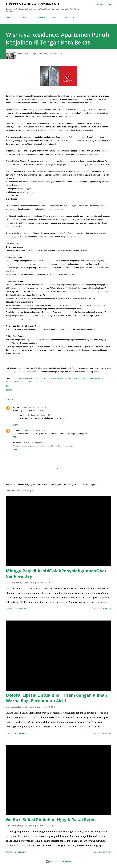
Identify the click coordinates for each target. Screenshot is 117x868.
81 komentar (20, 852)
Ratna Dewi (17, 443)
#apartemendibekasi (32, 378)
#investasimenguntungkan (54, 378)
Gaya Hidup (24, 17)
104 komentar (21, 609)
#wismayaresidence (24, 382)
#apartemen (17, 378)
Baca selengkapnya (103, 609)
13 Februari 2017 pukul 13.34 (39, 415)
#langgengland (74, 378)
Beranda (9, 17)
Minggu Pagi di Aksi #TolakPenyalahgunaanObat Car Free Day (56, 574)
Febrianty (17, 430)
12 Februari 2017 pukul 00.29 (34, 407)
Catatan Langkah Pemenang (32, 4)
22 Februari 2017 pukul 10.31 (34, 430)
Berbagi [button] (9, 390)
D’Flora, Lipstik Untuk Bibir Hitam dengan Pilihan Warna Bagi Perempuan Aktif (57, 698)
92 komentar (20, 733)
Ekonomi (54, 17)
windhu (23, 415)
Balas (16, 425)
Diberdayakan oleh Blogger (58, 862)
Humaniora (68, 17)
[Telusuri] (99, 4)
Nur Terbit (17, 407)
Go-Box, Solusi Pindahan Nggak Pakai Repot (51, 820)
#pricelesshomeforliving (93, 378)
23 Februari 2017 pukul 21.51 (35, 443)
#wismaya (10, 382)
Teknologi (39, 17)
